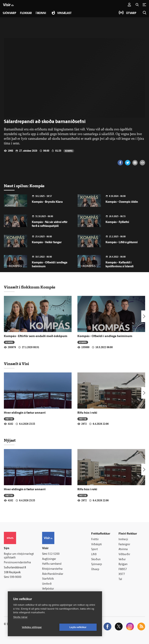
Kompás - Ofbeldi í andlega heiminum (105, 336)
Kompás (69, 151)
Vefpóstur (48, 589)
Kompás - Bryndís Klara (47, 202)
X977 (122, 574)
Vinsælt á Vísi (16, 364)
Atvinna (123, 549)
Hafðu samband (52, 564)
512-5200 (54, 554)
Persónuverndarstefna (17, 563)
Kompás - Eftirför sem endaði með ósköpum (36, 336)
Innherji (123, 540)
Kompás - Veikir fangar (47, 242)
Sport (94, 549)
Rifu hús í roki (87, 413)
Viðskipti (97, 545)
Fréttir (9, 419)
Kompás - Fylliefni (117, 222)
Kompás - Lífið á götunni (122, 242)
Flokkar (26, 13)
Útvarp (95, 569)
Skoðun (96, 560)
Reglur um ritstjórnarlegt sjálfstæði (19, 556)
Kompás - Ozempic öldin (122, 202)
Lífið (94, 554)
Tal (120, 579)
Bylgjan (123, 564)
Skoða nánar (20, 617)
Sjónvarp (97, 564)
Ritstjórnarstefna (52, 569)
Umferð (47, 584)
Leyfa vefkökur (78, 627)
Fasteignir (124, 545)
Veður (122, 560)
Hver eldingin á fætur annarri (25, 413)
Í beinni (41, 13)
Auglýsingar (49, 559)
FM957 (123, 569)
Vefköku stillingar (32, 627)
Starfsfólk (48, 579)
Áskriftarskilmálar (53, 574)
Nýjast (10, 440)
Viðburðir (124, 554)
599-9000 (16, 577)
